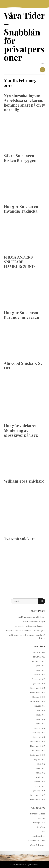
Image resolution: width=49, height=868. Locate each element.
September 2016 (37, 755)
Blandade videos (38, 814)
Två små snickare (20, 539)
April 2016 (41, 777)
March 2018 (40, 675)
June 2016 (41, 768)
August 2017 (39, 706)
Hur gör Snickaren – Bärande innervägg (23, 315)
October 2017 (39, 697)
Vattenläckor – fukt (37, 840)
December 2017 (38, 688)
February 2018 (38, 679)
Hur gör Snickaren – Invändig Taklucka (23, 209)
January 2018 (39, 683)
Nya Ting (41, 827)
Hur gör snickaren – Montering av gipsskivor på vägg (22, 430)
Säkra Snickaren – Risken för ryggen (21, 158)
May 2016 (41, 773)
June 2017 (41, 715)
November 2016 (38, 746)
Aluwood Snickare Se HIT (23, 365)
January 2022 (39, 652)
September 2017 (37, 701)
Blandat (42, 818)
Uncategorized (38, 836)
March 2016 (40, 782)
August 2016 (39, 759)
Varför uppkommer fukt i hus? (32, 617)
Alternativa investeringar (34, 622)
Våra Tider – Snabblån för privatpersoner (24, 36)
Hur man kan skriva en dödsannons (29, 626)
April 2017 (41, 724)
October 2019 (39, 661)
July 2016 (41, 764)
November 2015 (38, 799)
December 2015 (38, 795)
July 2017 (41, 710)
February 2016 (38, 786)
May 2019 (41, 670)
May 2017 (41, 719)
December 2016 (38, 741)
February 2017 (38, 733)
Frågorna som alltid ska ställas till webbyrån (26, 630)
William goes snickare (24, 481)
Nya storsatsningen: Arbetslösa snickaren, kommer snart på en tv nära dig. (24, 103)
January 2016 (39, 791)
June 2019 (41, 666)
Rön (43, 832)
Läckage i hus (39, 823)
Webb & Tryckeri (38, 845)
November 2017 (38, 692)
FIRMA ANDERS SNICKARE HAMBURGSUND (19, 262)
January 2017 (39, 737)
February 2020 (38, 657)
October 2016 (39, 750)
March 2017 (40, 728)
